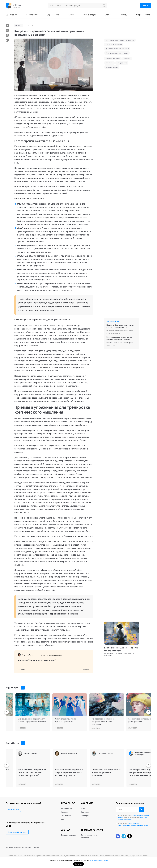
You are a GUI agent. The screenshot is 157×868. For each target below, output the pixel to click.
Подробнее (85, 668)
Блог (20, 25)
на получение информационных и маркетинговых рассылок (134, 824)
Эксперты (85, 816)
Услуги (71, 15)
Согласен (79, 864)
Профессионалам (143, 15)
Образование (53, 15)
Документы (11, 848)
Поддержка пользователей (28, 848)
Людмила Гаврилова (31, 655)
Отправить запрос (68, 835)
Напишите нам (13, 809)
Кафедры (85, 812)
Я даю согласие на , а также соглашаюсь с (134, 817)
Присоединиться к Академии (89, 836)
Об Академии (12, 15)
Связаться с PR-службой (17, 832)
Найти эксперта (89, 15)
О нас (84, 808)
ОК (141, 810)
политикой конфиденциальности (133, 818)
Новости (64, 812)
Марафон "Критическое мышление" (37, 661)
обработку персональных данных (134, 816)
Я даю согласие (134, 824)
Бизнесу (123, 15)
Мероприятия (32, 15)
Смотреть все (27, 688)
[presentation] (6, 712)
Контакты (45, 848)
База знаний (66, 816)
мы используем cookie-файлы (99, 860)
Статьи (108, 15)
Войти (146, 6)
